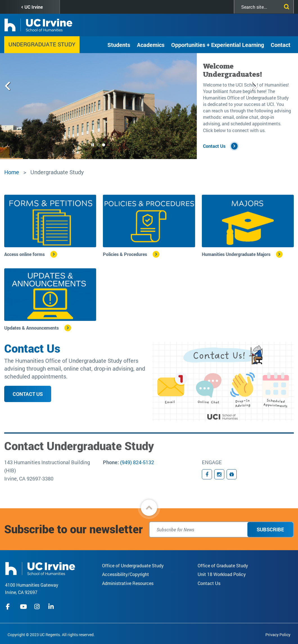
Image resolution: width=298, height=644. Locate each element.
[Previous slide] (10, 106)
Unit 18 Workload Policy (222, 574)
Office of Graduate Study (223, 565)
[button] (149, 508)
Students (119, 45)
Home (12, 172)
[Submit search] (285, 6)
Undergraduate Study (42, 44)
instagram (38, 607)
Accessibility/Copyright (126, 574)
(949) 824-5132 (137, 462)
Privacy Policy (278, 635)
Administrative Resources (128, 583)
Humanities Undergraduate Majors (236, 254)
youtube (23, 607)
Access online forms (24, 254)
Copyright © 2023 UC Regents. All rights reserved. (51, 635)
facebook (9, 607)
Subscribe (270, 529)
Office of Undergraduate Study (133, 565)
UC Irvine (34, 7)
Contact (281, 45)
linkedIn (52, 607)
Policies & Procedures (125, 254)
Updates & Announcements (31, 328)
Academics (151, 45)
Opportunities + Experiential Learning (218, 45)
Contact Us (214, 146)
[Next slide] (187, 106)
